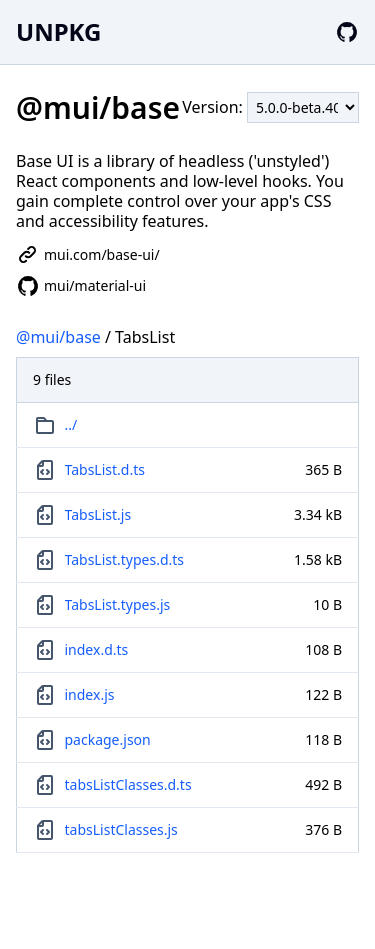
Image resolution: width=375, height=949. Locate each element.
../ (71, 424)
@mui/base (58, 337)
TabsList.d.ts (105, 469)
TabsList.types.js (118, 604)
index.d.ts (97, 649)
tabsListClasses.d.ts (128, 784)
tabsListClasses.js (121, 829)
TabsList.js (98, 514)
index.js (90, 694)
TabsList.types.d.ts (125, 559)
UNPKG (58, 31)
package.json (108, 739)
